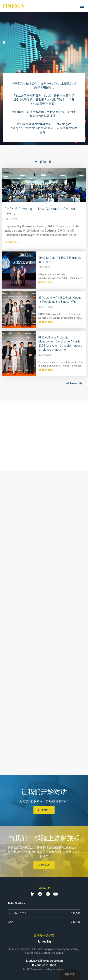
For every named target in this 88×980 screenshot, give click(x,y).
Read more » (12, 242)
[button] (82, 6)
